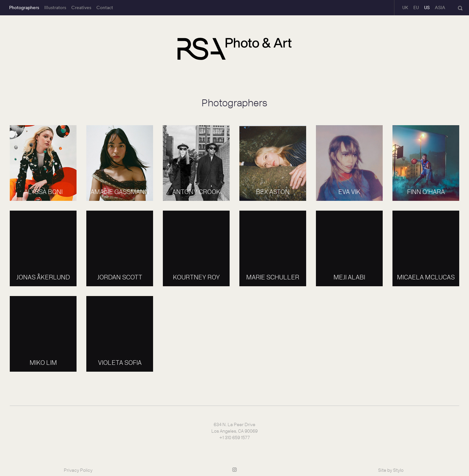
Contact (105, 7)
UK (405, 7)
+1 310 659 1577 (234, 438)
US (427, 7)
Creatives (81, 7)
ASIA (440, 7)
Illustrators (55, 7)
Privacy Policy (78, 470)
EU (416, 7)
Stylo (398, 470)
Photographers (24, 7)
